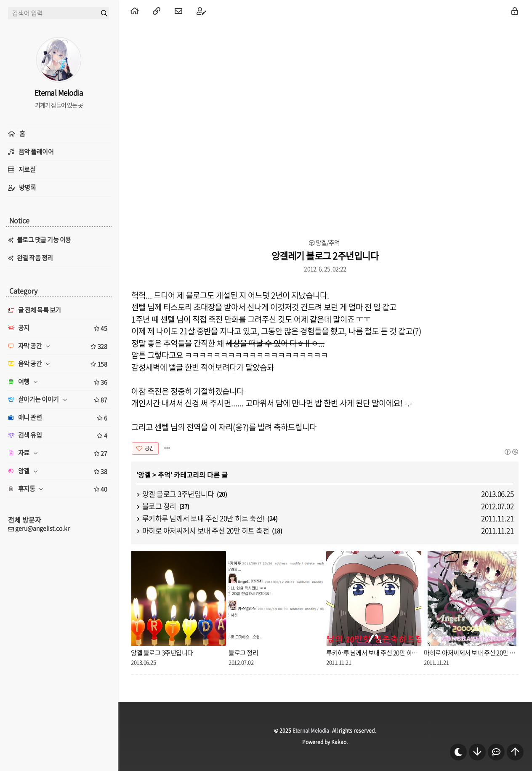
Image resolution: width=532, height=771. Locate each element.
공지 (59, 328)
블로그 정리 (159, 506)
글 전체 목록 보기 (35, 310)
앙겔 (144, 475)
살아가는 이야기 (59, 400)
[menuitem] (135, 11)
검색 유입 (59, 435)
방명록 (28, 187)
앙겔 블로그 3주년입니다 (178, 494)
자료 (59, 453)
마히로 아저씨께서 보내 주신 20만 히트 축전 (206, 530)
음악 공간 (59, 364)
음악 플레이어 (36, 152)
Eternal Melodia (311, 731)
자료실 (27, 169)
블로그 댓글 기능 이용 (44, 240)
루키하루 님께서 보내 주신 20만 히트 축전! (203, 518)
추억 (164, 475)
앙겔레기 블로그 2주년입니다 (325, 255)
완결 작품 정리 (35, 258)
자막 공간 (59, 346)
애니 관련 (59, 418)
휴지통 (59, 489)
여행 (59, 382)
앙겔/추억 (328, 243)
